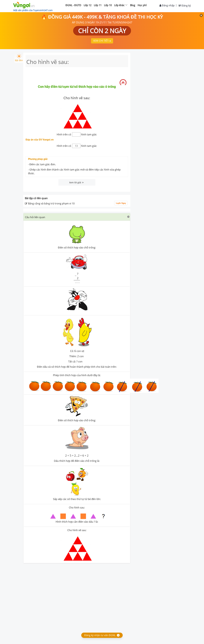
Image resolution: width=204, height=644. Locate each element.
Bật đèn (19, 58)
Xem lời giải (76, 182)
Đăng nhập (167, 5)
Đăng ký (185, 6)
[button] (77, 217)
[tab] (77, 217)
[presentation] (77, 278)
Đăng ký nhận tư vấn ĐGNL (100, 635)
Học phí (142, 5)
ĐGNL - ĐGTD (73, 5)
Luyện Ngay (121, 203)
